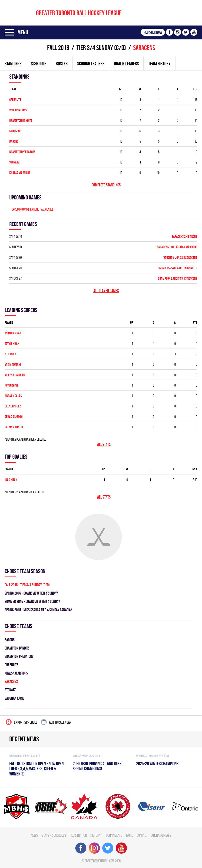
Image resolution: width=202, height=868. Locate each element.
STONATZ (14, 162)
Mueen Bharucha (15, 375)
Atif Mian (10, 354)
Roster (62, 64)
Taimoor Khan (13, 333)
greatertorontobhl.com (99, 861)
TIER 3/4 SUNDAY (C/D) (101, 48)
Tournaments (113, 835)
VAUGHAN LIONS (18, 110)
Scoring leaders (91, 64)
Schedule (39, 64)
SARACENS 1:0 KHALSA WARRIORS (177, 247)
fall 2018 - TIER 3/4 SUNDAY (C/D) (27, 585)
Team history (159, 64)
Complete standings (106, 185)
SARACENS (15, 131)
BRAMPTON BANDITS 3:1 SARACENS (177, 278)
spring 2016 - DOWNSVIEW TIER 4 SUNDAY (31, 593)
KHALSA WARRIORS (20, 173)
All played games (106, 291)
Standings (13, 64)
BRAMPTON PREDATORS (22, 152)
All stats (104, 444)
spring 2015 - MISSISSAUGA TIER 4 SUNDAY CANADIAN (39, 610)
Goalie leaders (126, 64)
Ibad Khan (11, 480)
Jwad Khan (11, 385)
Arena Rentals (161, 835)
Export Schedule (22, 722)
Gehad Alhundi (14, 417)
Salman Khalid (14, 427)
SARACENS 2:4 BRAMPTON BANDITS (177, 268)
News (34, 835)
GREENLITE (15, 100)
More (130, 835)
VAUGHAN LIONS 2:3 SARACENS (180, 258)
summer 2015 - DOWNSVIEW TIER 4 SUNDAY (32, 601)
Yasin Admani (13, 364)
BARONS (14, 141)
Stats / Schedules (54, 835)
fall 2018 (58, 48)
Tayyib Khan (12, 344)
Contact (142, 835)
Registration (78, 835)
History (96, 835)
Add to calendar (56, 722)
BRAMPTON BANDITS (21, 120)
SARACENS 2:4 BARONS (184, 236)
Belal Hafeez (13, 406)
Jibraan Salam (14, 396)
